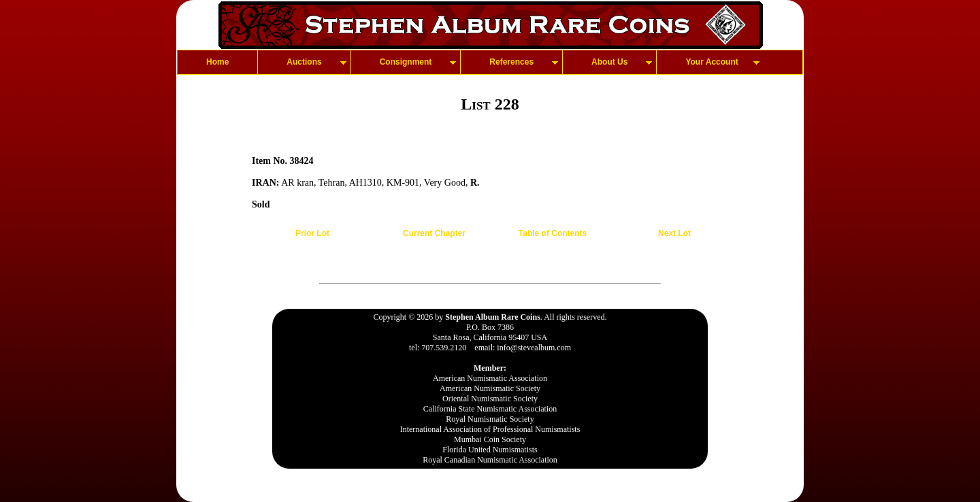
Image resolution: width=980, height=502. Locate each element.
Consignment (406, 62)
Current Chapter (434, 233)
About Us (609, 62)
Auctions (304, 62)
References (511, 62)
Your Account (712, 62)
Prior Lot (312, 233)
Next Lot (674, 233)
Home (217, 62)
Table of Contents (553, 233)
